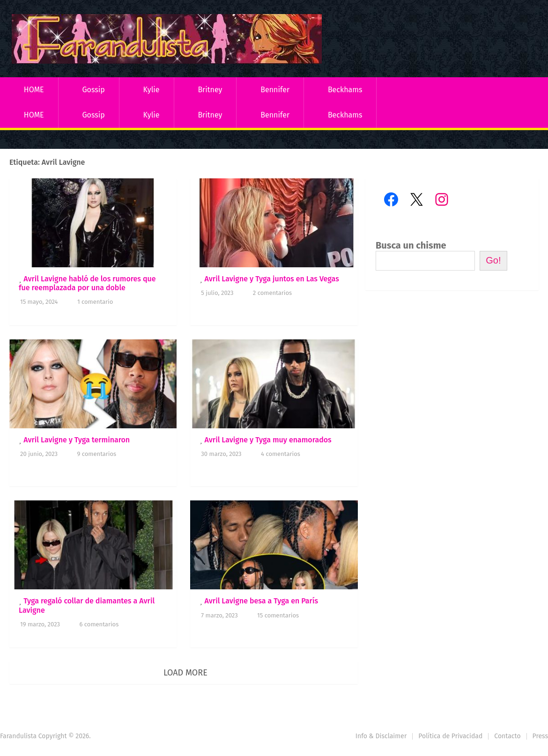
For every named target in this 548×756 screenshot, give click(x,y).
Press (540, 736)
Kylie (152, 90)
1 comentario (95, 302)
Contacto (507, 736)
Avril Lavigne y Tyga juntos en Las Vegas (271, 279)
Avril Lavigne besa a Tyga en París (261, 601)
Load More (185, 673)
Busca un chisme (411, 245)
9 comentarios (97, 454)
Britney (210, 90)
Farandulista (18, 736)
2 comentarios (272, 293)
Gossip (93, 90)
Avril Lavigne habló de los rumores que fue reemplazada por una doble (87, 283)
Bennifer (275, 90)
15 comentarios (278, 615)
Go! (493, 260)
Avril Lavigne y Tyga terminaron (77, 440)
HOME (34, 90)
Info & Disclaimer (381, 736)
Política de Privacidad (450, 736)
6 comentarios (99, 624)
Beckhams (345, 90)
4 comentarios (281, 454)
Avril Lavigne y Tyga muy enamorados (268, 440)
